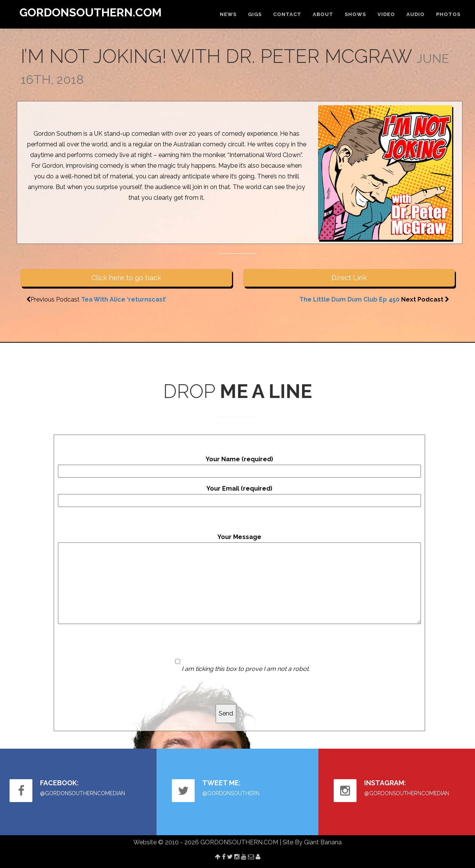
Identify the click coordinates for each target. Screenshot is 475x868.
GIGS (255, 14)
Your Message (239, 579)
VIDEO (386, 14)
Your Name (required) (239, 467)
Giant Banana (323, 842)
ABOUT (323, 14)
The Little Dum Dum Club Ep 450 (349, 299)
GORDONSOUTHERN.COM (90, 12)
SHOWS (355, 14)
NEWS (228, 14)
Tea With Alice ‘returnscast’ (124, 299)
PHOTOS (448, 14)
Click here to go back (126, 278)
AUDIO (416, 14)
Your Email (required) (239, 496)
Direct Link (349, 278)
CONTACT (287, 14)
